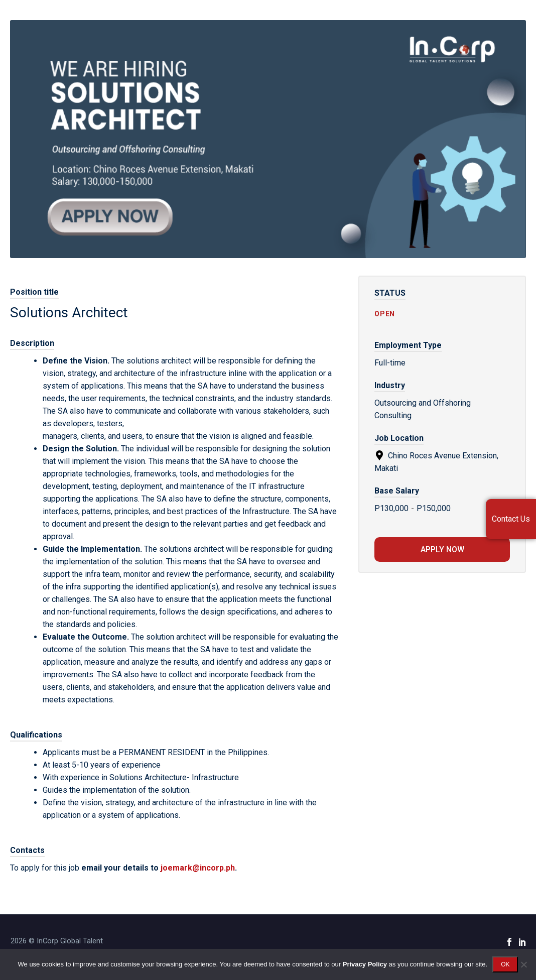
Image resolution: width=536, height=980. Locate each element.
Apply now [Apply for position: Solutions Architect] (442, 549)
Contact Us (511, 519)
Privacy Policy (365, 964)
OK (505, 964)
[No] (523, 964)
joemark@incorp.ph (198, 868)
